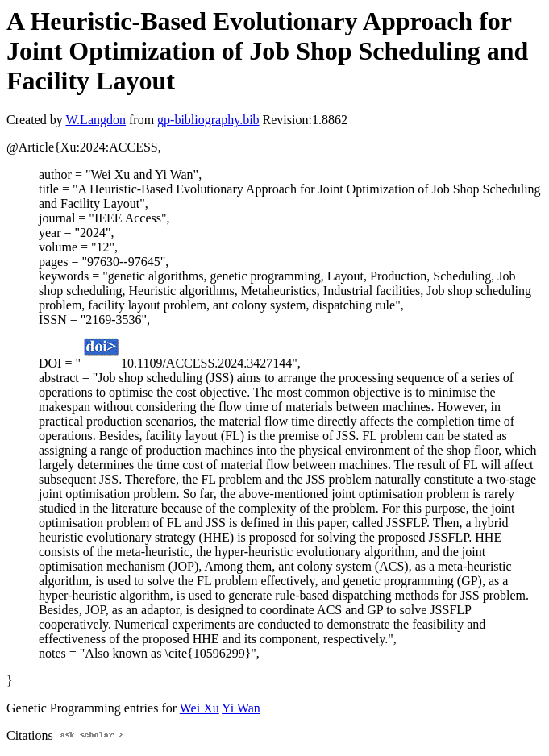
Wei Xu (200, 708)
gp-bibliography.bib (208, 120)
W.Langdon (96, 120)
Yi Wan (241, 708)
